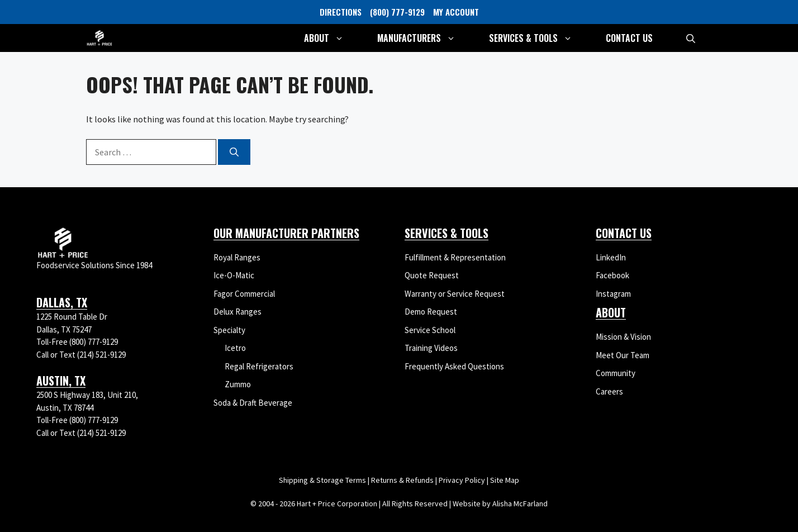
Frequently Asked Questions (454, 366)
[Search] (234, 152)
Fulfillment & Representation (455, 257)
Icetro (235, 348)
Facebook (612, 275)
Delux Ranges (237, 312)
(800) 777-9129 (397, 12)
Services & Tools (539, 38)
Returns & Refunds (402, 480)
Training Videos (431, 348)
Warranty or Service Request (455, 294)
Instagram (613, 294)
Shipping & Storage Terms (322, 480)
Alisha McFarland (520, 503)
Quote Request (432, 275)
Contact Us (629, 38)
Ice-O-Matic (234, 275)
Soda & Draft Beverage (253, 403)
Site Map (505, 480)
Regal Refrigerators (259, 366)
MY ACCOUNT (456, 12)
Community (616, 373)
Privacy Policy (462, 480)
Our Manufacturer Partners (286, 233)
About (332, 38)
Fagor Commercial (244, 294)
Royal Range (235, 257)
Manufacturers (425, 38)
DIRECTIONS (341, 12)
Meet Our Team (623, 355)
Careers (609, 391)
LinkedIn (611, 257)
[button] (691, 38)
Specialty (229, 330)
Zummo (238, 384)
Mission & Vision (623, 337)
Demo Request (431, 312)
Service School (430, 330)
